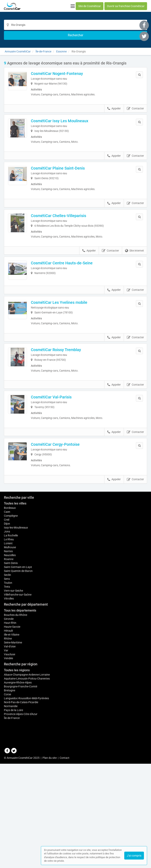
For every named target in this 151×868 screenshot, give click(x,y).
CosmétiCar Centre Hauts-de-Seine (72, 263)
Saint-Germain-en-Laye (18, 689)
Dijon (7, 644)
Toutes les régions (17, 792)
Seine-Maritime (13, 765)
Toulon (8, 705)
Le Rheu (9, 659)
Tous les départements (20, 732)
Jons (7, 652)
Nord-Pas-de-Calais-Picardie (21, 824)
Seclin (7, 697)
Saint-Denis (11, 685)
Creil (7, 640)
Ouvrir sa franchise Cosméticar (126, 6)
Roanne (9, 681)
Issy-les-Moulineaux (16, 648)
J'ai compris (134, 856)
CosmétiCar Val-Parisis (62, 413)
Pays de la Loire (13, 832)
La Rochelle (11, 655)
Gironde (9, 741)
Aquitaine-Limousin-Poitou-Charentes (27, 801)
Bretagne (10, 812)
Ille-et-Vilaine (12, 757)
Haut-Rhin (10, 745)
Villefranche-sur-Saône (18, 717)
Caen (7, 632)
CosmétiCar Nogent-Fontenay (68, 64)
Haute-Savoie (12, 749)
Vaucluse (10, 776)
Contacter (135, 101)
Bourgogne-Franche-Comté (21, 808)
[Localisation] (70, 25)
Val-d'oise (10, 768)
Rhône (8, 761)
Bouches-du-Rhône (16, 737)
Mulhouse (10, 667)
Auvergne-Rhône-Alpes (18, 805)
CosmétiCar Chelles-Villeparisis (69, 214)
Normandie (11, 828)
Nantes (8, 671)
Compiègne (11, 636)
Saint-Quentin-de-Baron (18, 693)
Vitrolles (9, 721)
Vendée (8, 780)
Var (6, 772)
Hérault (8, 753)
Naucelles (10, 677)
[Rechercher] (115, 25)
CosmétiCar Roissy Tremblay (67, 363)
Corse (7, 816)
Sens (7, 701)
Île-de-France (12, 840)
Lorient (8, 663)
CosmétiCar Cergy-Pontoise (66, 463)
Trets (7, 709)
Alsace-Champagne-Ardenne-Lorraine (27, 797)
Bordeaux (10, 628)
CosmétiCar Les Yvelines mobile (70, 313)
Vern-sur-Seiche (13, 713)
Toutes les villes (15, 623)
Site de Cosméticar (90, 6)
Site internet (134, 251)
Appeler (114, 101)
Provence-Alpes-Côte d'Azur (21, 836)
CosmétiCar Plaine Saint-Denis (68, 164)
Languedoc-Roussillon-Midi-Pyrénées (26, 820)
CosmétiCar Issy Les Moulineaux (70, 114)
